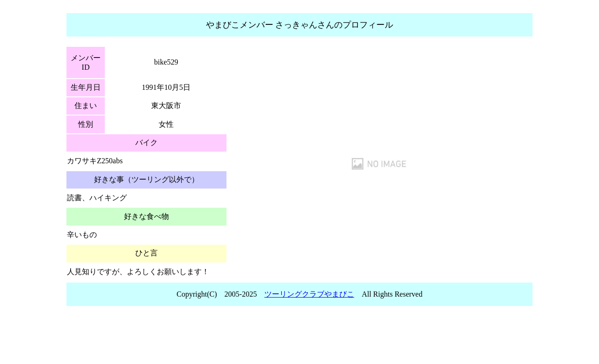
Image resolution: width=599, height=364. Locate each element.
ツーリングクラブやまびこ (309, 294)
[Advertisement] (299, 338)
